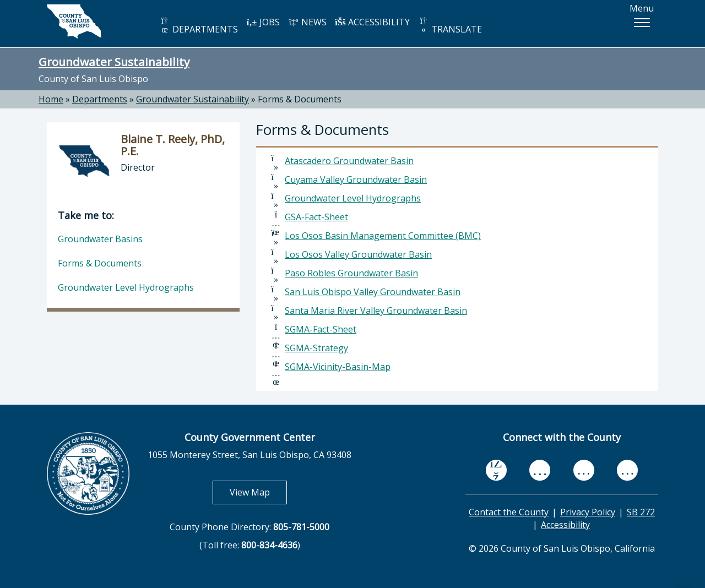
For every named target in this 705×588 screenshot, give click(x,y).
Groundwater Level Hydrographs (353, 198)
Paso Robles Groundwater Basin (351, 273)
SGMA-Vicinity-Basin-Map (338, 367)
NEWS (307, 22)
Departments (100, 99)
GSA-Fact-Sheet (316, 217)
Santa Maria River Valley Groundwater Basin (376, 311)
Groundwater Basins (100, 239)
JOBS (263, 22)
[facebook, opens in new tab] (496, 470)
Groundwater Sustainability (114, 62)
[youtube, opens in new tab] (540, 470)
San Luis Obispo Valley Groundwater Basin (373, 292)
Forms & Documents (300, 99)
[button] (642, 23)
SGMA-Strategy (316, 348)
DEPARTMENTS (199, 26)
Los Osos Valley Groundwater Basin (358, 254)
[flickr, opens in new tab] (584, 470)
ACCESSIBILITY (372, 22)
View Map (258, 492)
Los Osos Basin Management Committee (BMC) (383, 236)
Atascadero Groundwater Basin (349, 161)
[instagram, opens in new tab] (627, 470)
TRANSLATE (450, 26)
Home (51, 99)
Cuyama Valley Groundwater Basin (356, 179)
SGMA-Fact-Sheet (321, 329)
